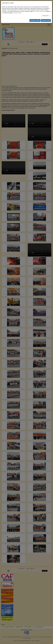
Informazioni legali (17, 13)
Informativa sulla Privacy (39, 11)
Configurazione (45, 16)
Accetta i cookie (46, 20)
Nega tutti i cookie (35, 20)
